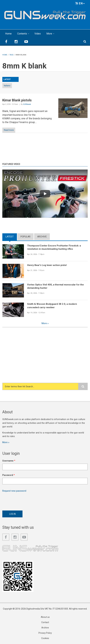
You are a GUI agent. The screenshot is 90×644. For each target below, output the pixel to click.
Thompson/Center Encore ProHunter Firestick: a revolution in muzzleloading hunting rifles (54, 247)
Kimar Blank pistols (17, 100)
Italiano (7, 86)
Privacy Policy (45, 633)
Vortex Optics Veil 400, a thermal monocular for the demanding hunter (55, 286)
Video (38, 34)
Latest (10, 237)
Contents (22, 34)
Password (9, 475)
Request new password (14, 491)
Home (8, 34)
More (49, 34)
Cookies (45, 638)
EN (80, 3)
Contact (45, 622)
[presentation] (26, 501)
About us (45, 617)
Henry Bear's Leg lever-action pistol (47, 265)
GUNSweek (27, 104)
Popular (25, 237)
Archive (42, 237)
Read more (9, 130)
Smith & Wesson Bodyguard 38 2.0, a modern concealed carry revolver (52, 306)
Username (9, 461)
